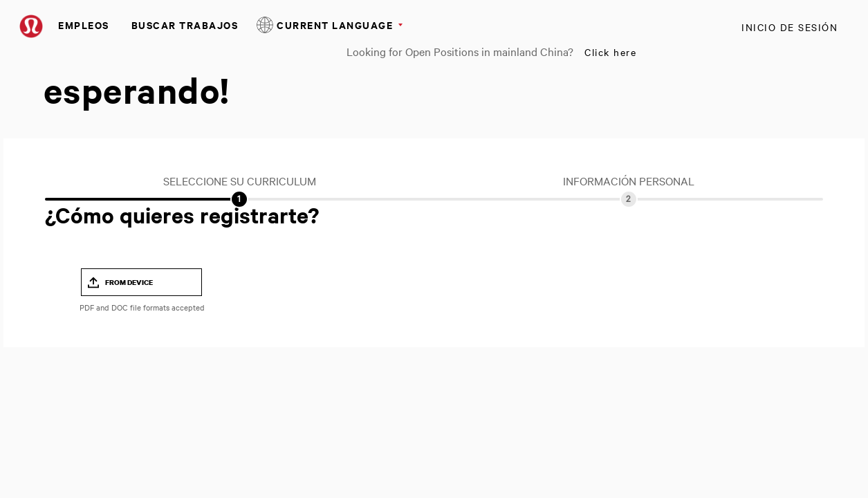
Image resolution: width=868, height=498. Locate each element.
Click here (610, 52)
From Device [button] (129, 282)
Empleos (84, 25)
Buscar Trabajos (185, 25)
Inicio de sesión (789, 27)
